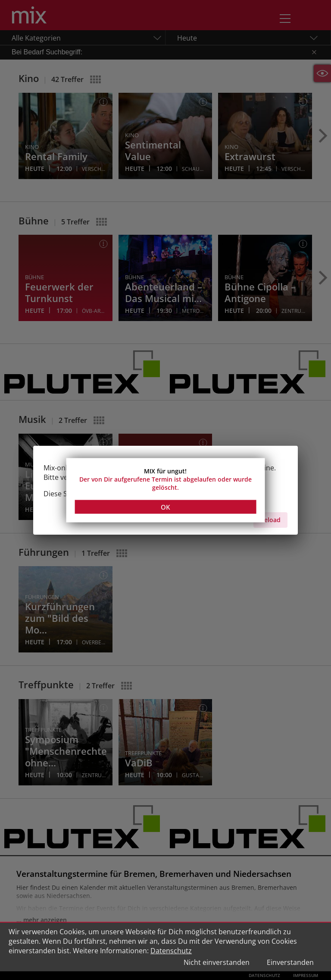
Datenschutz (171, 951)
